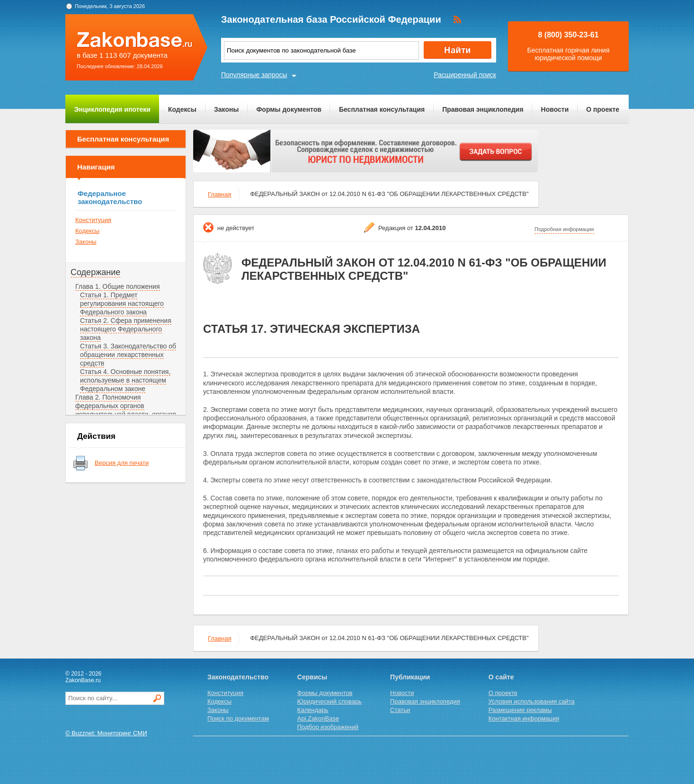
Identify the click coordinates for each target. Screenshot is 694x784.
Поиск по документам (238, 718)
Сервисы (312, 677)
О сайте (501, 677)
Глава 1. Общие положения (118, 286)
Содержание (95, 272)
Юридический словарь (329, 701)
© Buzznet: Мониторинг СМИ (106, 733)
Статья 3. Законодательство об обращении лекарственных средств (128, 355)
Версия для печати (122, 463)
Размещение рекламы (520, 710)
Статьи (400, 710)
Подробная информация (564, 229)
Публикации (410, 677)
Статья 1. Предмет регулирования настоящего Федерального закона (122, 303)
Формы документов (289, 109)
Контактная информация (524, 718)
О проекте (603, 109)
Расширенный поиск (465, 75)
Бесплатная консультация (382, 109)
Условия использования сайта (532, 701)
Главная (219, 194)
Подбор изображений (328, 727)
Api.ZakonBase (318, 718)
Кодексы (182, 109)
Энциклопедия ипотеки (112, 109)
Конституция (93, 220)
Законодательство (238, 677)
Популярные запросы (254, 75)
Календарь (313, 710)
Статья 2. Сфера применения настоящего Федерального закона (126, 329)
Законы (226, 109)
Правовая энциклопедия (483, 109)
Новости (555, 109)
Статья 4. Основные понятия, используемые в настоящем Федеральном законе (125, 380)
